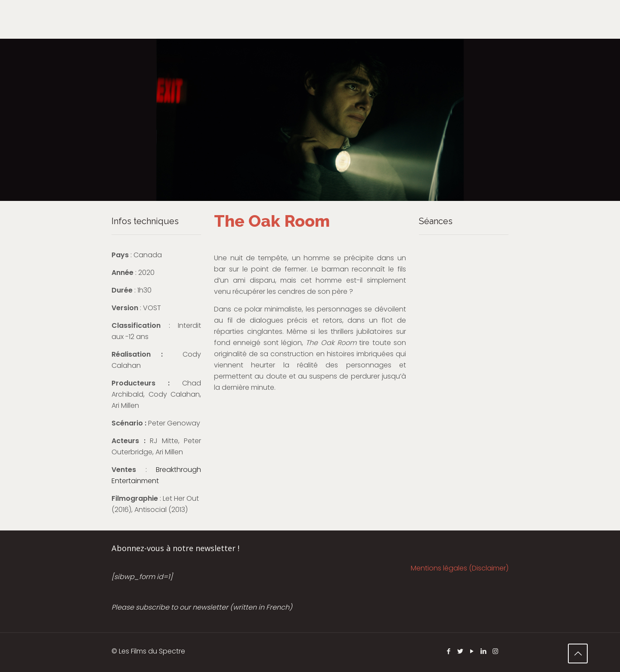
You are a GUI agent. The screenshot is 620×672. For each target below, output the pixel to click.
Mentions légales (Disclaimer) (460, 568)
